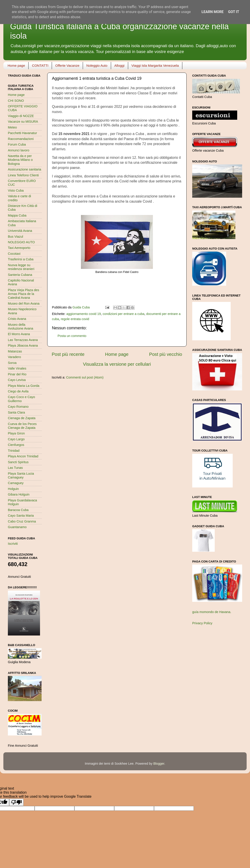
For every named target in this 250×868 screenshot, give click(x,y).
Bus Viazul (16, 237)
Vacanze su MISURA (23, 122)
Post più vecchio (166, 354)
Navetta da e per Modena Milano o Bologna (20, 160)
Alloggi (119, 65)
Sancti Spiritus (18, 462)
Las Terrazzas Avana (23, 340)
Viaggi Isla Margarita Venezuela (155, 65)
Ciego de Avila (18, 391)
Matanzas (15, 351)
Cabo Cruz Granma (22, 521)
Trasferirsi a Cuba (21, 259)
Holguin (13, 489)
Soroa (12, 363)
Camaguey (16, 483)
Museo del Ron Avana (24, 303)
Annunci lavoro (19, 150)
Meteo (12, 127)
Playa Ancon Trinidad (23, 456)
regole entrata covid (75, 319)
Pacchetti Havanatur (22, 133)
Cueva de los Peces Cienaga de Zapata (22, 426)
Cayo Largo (16, 439)
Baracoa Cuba (18, 510)
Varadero (14, 357)
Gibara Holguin (19, 494)
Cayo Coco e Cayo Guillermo (21, 399)
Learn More (212, 12)
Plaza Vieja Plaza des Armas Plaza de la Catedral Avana (23, 294)
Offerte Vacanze (67, 65)
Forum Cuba (17, 144)
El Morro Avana (19, 334)
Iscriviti (13, 544)
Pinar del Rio (17, 374)
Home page (16, 65)
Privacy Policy (202, 623)
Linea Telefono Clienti (23, 175)
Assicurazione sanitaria (25, 169)
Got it (233, 12)
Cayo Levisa (17, 380)
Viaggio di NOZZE (21, 116)
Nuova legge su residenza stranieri (21, 267)
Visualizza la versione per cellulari (117, 364)
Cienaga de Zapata (22, 418)
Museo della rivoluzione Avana (21, 327)
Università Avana (20, 231)
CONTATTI (40, 65)
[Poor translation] (16, 802)
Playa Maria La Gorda (24, 386)
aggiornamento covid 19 (84, 314)
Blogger (159, 764)
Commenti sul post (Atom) (85, 377)
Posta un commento (72, 336)
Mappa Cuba (17, 215)
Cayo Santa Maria (21, 516)
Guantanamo (17, 527)
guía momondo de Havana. (212, 612)
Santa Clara (16, 412)
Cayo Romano (18, 407)
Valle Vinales (17, 368)
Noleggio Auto (97, 65)
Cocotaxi (14, 254)
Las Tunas (15, 468)
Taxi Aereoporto (19, 248)
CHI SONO (16, 101)
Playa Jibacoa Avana (23, 345)
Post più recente (68, 354)
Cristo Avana (17, 319)
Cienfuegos (16, 445)
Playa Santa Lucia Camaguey (21, 475)
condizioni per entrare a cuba (124, 314)
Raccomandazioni (21, 139)
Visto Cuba (16, 190)
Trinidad (14, 451)
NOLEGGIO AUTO (21, 242)
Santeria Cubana (20, 275)
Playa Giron (16, 433)
